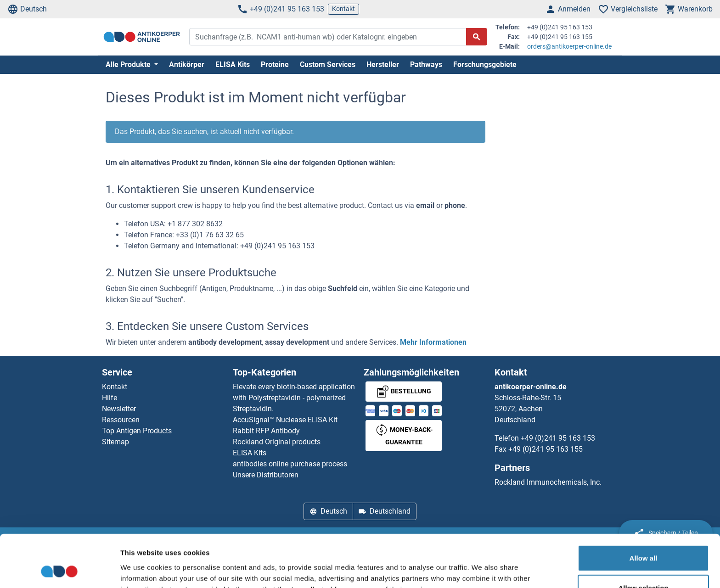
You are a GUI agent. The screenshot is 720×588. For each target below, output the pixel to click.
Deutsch (27, 9)
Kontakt (343, 9)
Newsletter (119, 409)
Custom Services (328, 64)
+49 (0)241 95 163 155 (546, 449)
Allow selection (643, 539)
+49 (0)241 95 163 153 (281, 9)
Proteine (275, 64)
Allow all (644, 509)
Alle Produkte (129, 64)
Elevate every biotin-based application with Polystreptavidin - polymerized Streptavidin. (294, 398)
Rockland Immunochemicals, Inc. (548, 482)
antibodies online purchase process (290, 464)
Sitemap (115, 442)
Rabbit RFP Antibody (266, 431)
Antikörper (187, 64)
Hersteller (383, 64)
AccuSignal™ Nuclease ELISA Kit (285, 420)
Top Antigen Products (137, 431)
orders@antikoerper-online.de (569, 46)
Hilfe (110, 398)
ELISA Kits (233, 64)
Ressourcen (121, 420)
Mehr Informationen (433, 342)
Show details (482, 570)
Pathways (426, 64)
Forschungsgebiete (485, 64)
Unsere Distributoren (266, 475)
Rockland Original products (277, 442)
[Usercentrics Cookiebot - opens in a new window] (59, 570)
